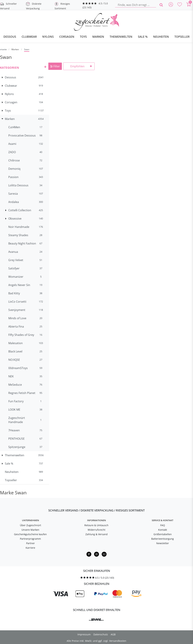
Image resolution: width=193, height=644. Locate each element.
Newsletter (163, 543)
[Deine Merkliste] (180, 5)
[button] (25, 67)
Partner (30, 543)
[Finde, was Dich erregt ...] (136, 5)
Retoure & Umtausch (96, 525)
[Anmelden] (171, 5)
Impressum (84, 634)
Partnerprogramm (30, 539)
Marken (98, 37)
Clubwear (29, 37)
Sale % (143, 37)
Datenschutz (101, 634)
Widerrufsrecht (96, 530)
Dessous (10, 37)
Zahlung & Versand (96, 534)
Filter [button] (55, 66)
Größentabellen (163, 534)
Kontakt (163, 530)
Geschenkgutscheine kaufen (30, 534)
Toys (83, 37)
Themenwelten (121, 37)
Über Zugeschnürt (30, 525)
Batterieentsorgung (163, 539)
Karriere (30, 548)
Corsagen (67, 37)
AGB (113, 634)
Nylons (48, 37)
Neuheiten (161, 37)
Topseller (182, 37)
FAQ (163, 525)
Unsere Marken (30, 530)
